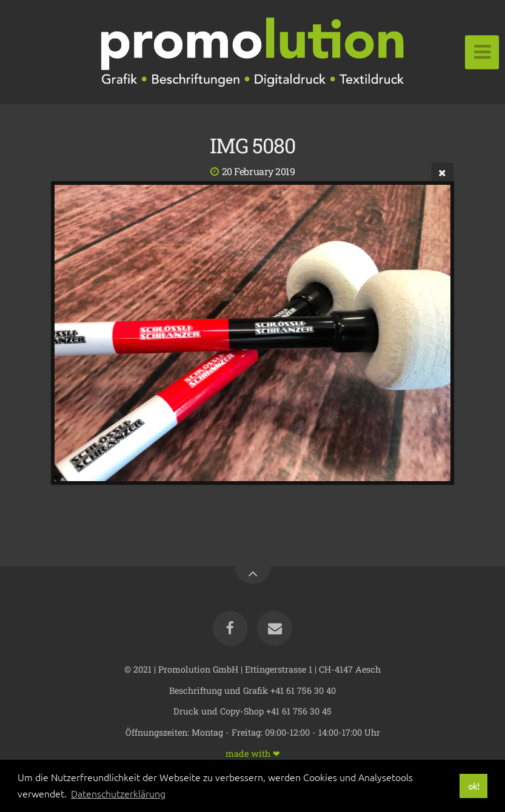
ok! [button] (474, 786)
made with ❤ (253, 753)
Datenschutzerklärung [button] (118, 793)
